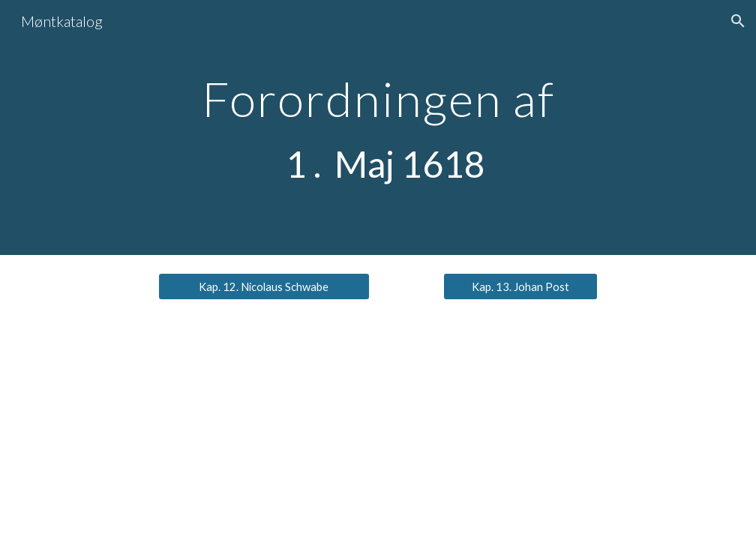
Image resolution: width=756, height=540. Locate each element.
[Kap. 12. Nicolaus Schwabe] (264, 286)
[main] (378, 127)
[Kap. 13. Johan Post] (520, 286)
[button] (738, 21)
